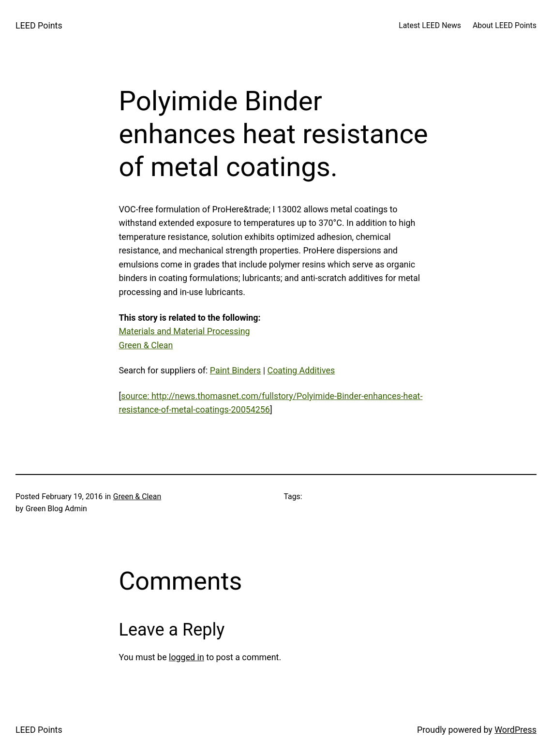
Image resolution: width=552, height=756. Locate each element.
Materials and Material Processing (185, 331)
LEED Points (39, 25)
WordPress (515, 730)
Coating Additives (301, 370)
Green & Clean (146, 345)
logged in (186, 657)
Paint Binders (236, 370)
